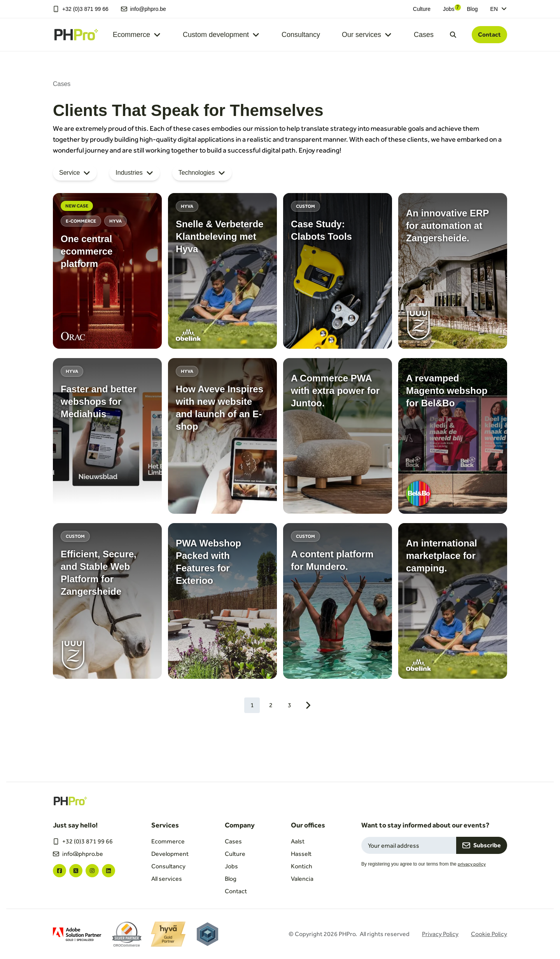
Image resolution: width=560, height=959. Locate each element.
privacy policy (472, 864)
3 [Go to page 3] (290, 705)
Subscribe (482, 845)
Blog (472, 9)
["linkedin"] (108, 871)
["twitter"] (76, 871)
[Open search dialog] (453, 35)
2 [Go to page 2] (271, 705)
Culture (422, 9)
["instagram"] (92, 871)
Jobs (449, 9)
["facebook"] (59, 871)
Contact (489, 34)
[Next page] (308, 705)
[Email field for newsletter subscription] (409, 845)
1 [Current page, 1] (252, 705)
